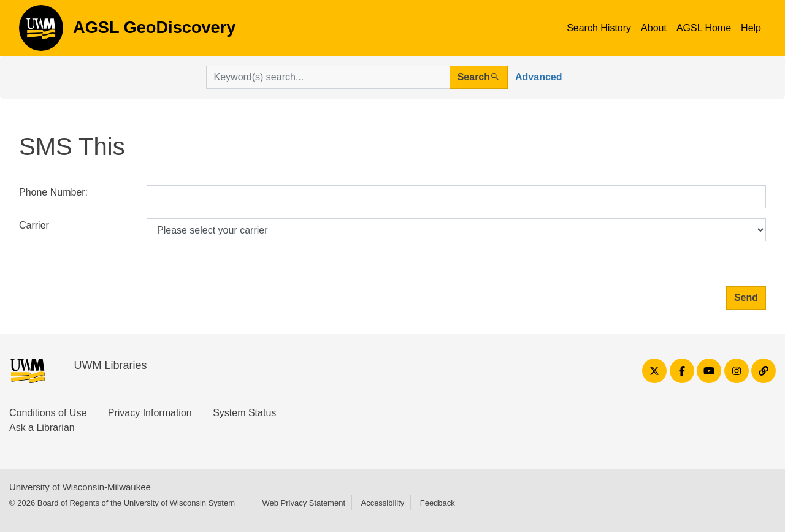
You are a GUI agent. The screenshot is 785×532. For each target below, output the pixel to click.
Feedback (438, 503)
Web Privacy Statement (304, 503)
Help (751, 28)
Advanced (538, 77)
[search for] (328, 77)
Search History (599, 28)
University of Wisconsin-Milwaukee (80, 487)
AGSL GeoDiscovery (41, 32)
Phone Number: (53, 192)
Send (746, 298)
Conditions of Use (48, 413)
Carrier (34, 225)
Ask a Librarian (42, 427)
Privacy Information (150, 413)
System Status (244, 413)
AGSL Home (704, 28)
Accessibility (382, 503)
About (654, 28)
